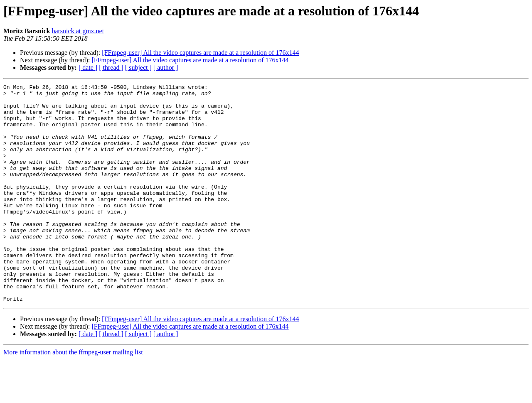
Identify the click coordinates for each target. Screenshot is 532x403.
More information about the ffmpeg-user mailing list (73, 396)
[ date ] (88, 68)
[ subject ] (138, 68)
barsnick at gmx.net (78, 31)
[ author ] (166, 68)
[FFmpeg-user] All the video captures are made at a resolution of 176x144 (200, 53)
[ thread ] (111, 68)
